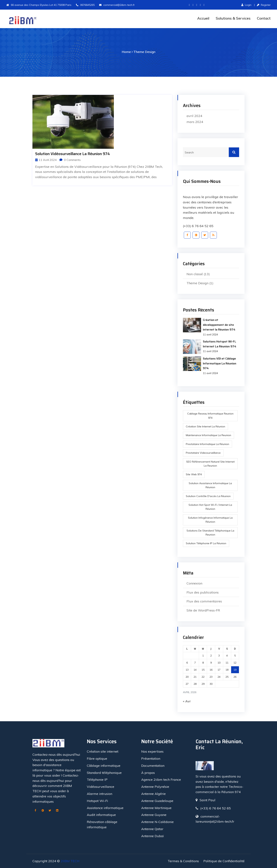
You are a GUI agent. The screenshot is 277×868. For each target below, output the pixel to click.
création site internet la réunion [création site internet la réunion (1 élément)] (205, 426)
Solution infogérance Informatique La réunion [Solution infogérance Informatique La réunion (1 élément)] (210, 520)
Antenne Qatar (152, 829)
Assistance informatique (105, 808)
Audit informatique (101, 815)
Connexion (194, 583)
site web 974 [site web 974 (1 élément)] (194, 474)
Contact (264, 18)
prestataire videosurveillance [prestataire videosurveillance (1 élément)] (203, 453)
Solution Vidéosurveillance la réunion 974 (73, 154)
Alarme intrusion (100, 794)
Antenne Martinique (156, 808)
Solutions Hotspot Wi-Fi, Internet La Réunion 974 (220, 344)
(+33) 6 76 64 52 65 (198, 226)
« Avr (187, 701)
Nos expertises (152, 751)
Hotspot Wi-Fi (97, 801)
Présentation (151, 759)
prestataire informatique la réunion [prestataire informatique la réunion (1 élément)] (207, 444)
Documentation (153, 766)
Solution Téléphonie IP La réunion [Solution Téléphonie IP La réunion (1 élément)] (206, 543)
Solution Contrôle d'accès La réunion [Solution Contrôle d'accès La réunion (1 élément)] (208, 496)
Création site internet (103, 751)
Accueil (203, 18)
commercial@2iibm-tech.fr (117, 5)
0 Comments (70, 160)
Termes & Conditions (183, 861)
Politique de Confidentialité (224, 861)
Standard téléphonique (104, 773)
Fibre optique (97, 759)
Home (126, 52)
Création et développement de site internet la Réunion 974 (219, 325)
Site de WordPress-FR (203, 610)
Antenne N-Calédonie (157, 822)
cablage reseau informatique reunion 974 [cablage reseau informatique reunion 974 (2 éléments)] (210, 416)
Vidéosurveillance (101, 787)
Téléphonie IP (97, 780)
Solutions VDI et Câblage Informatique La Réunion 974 (220, 363)
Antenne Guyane (154, 815)
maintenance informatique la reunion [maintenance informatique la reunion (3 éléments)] (208, 435)
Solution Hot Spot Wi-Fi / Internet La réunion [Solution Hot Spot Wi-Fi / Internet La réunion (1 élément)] (210, 507)
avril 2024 (194, 116)
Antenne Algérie (153, 794)
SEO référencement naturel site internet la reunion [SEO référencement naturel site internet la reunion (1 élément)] (210, 464)
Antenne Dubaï (152, 836)
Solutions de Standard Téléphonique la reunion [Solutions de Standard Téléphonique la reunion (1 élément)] (210, 533)
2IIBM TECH (70, 861)
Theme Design (144, 52)
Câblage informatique (104, 766)
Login (246, 5)
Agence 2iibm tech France (161, 780)
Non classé (195, 274)
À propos (148, 773)
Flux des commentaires (204, 601)
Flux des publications (203, 592)
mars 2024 (195, 122)
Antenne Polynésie (155, 787)
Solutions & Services (233, 18)
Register (264, 5)
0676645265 (85, 5)
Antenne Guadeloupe (157, 801)
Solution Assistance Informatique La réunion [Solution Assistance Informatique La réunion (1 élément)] (210, 485)
